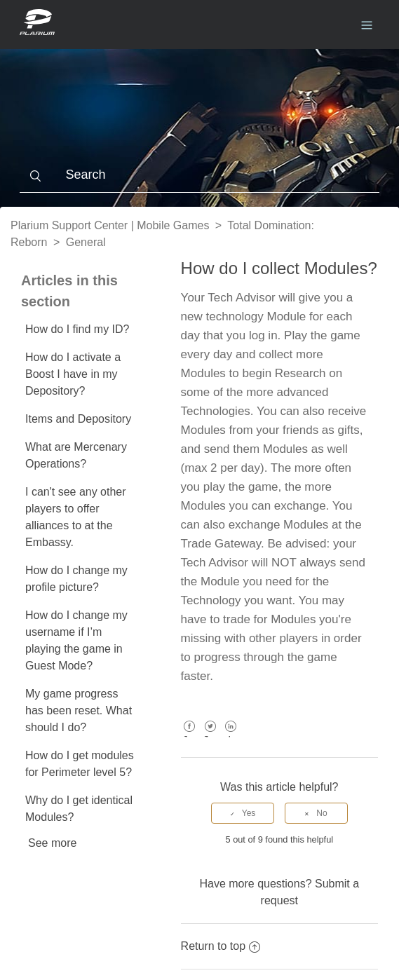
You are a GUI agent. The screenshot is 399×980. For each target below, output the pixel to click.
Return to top (221, 946)
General (86, 242)
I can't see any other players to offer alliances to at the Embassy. (76, 517)
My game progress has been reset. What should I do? (79, 710)
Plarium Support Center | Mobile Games (110, 225)
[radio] (243, 813)
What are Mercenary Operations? (76, 455)
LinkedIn (231, 736)
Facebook (190, 736)
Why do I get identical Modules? (79, 809)
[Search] (199, 175)
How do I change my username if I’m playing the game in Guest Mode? (76, 640)
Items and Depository (78, 419)
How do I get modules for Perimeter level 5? (80, 764)
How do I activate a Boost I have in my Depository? (73, 374)
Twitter (210, 736)
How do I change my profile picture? (76, 579)
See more (52, 843)
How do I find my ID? (77, 329)
